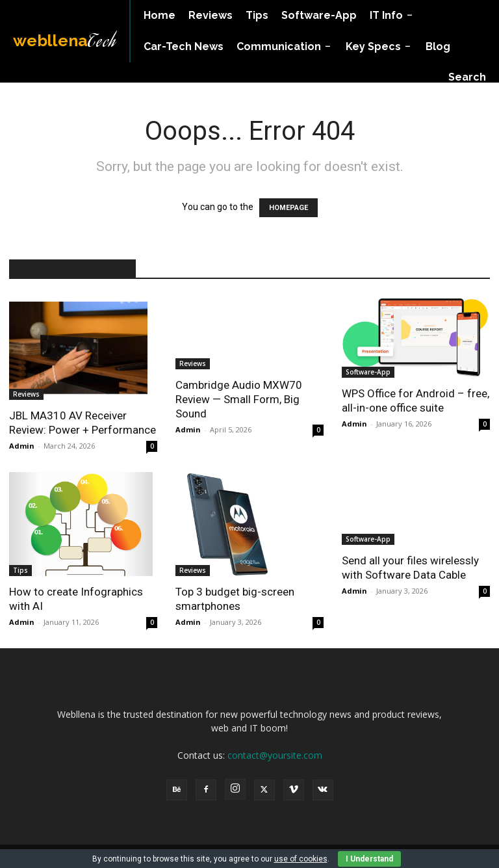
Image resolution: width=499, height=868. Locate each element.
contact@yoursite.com (275, 755)
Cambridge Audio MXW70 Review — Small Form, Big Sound (239, 399)
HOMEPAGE (288, 208)
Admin (22, 446)
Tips (20, 570)
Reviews (26, 394)
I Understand (369, 859)
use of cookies (301, 859)
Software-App (368, 372)
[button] (467, 77)
